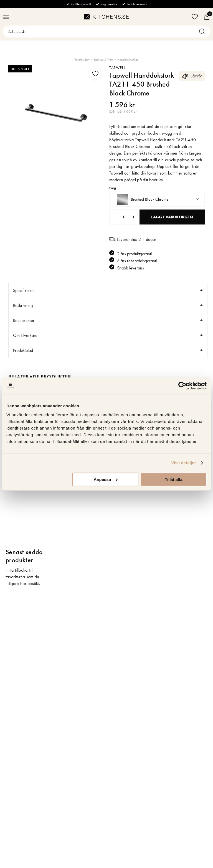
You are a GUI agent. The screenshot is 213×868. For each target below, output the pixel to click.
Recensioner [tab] (24, 320)
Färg (113, 188)
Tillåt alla (174, 479)
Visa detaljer (183, 463)
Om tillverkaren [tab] (26, 335)
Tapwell (117, 68)
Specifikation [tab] (24, 290)
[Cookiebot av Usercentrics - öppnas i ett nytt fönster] (182, 386)
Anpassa (106, 479)
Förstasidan (82, 60)
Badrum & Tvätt (103, 60)
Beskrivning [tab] (23, 305)
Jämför (192, 76)
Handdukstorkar (128, 60)
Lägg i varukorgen (172, 217)
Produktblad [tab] (23, 350)
